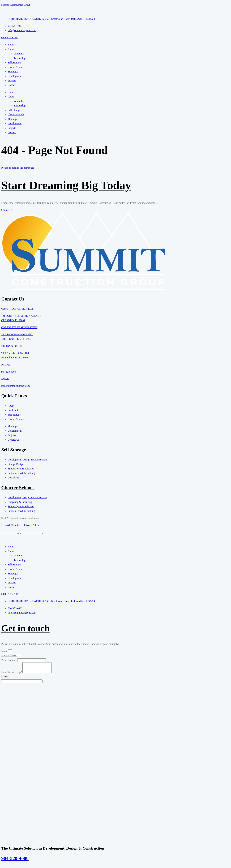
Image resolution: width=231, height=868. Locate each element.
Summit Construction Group (16, 5)
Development (15, 76)
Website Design (9, 532)
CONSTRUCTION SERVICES (17, 309)
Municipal (13, 71)
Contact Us (13, 440)
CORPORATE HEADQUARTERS (19, 327)
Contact (12, 85)
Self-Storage (14, 62)
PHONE (6, 365)
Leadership (20, 58)
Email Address (9, 655)
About (11, 49)
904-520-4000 (9, 372)
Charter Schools (16, 67)
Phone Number (9, 660)
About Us (19, 54)
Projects (12, 80)
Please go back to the (18, 168)
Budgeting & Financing (20, 502)
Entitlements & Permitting (21, 473)
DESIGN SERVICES (12, 346)
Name (5, 651)
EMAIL (5, 379)
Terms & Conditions (12, 525)
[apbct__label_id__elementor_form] (22, 683)
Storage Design (16, 464)
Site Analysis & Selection (21, 469)
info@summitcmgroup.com (15, 386)
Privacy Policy (32, 525)
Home (11, 45)
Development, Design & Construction (27, 460)
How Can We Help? (12, 674)
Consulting (13, 478)
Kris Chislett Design (32, 532)
